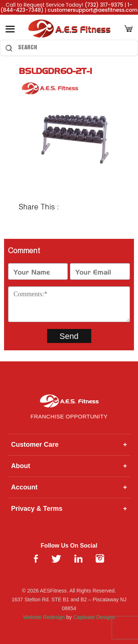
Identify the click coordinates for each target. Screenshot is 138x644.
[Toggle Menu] (10, 29)
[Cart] (128, 29)
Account (69, 487)
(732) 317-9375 (104, 5)
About (69, 466)
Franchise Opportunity (69, 416)
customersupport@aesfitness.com (93, 10)
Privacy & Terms (69, 509)
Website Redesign (44, 617)
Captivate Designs (94, 617)
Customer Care (69, 445)
